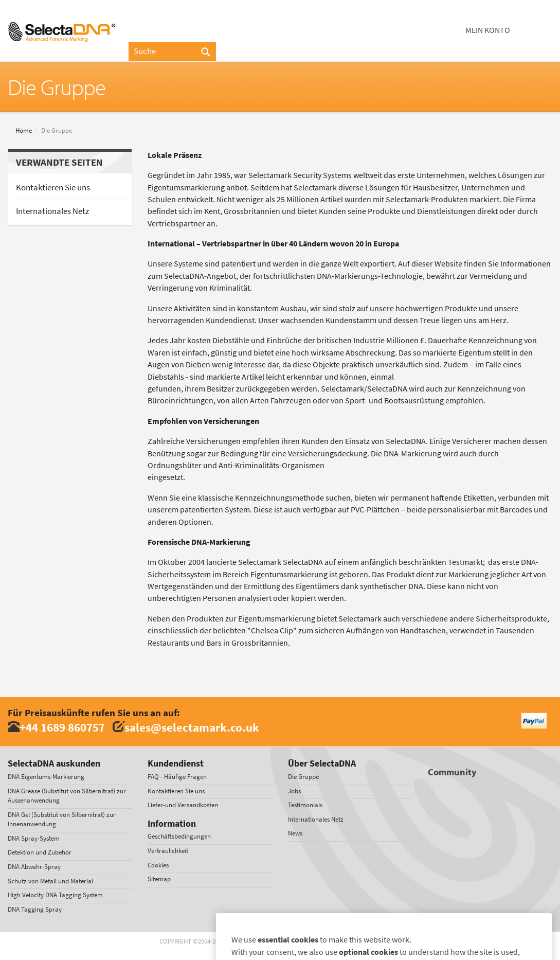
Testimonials (305, 805)
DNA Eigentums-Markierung (46, 777)
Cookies (158, 865)
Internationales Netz (52, 211)
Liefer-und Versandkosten (183, 805)
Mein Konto (488, 30)
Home (24, 130)
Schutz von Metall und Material (50, 881)
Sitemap (159, 879)
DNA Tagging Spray (35, 909)
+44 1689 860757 (62, 727)
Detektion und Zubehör (40, 852)
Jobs (294, 791)
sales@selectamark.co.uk (192, 727)
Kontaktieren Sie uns (53, 188)
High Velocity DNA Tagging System (55, 895)
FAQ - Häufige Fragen (177, 777)
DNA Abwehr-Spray (34, 867)
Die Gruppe (303, 777)
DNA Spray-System (34, 838)
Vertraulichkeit (168, 851)
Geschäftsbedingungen (179, 836)
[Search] (205, 52)
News (295, 833)
